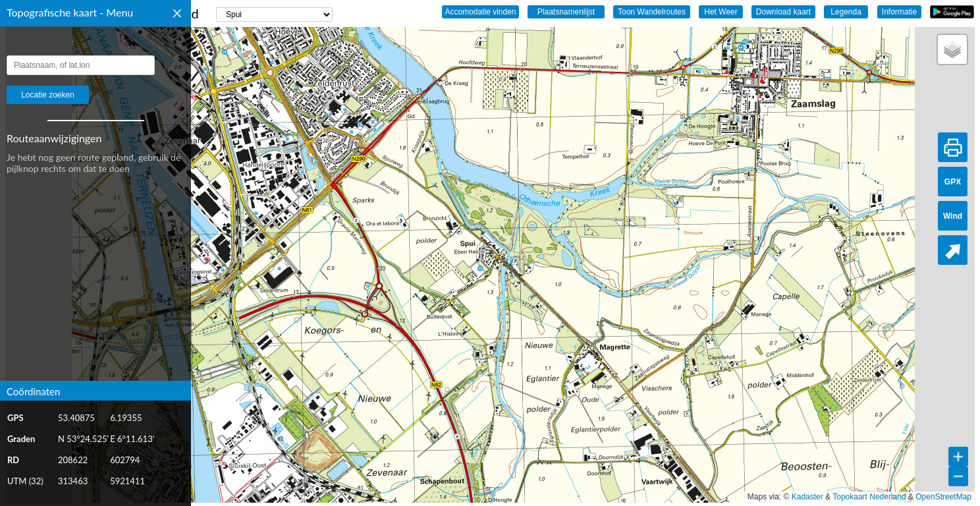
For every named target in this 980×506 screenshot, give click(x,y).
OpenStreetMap (943, 497)
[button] (952, 49)
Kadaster (807, 497)
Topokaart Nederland (869, 497)
